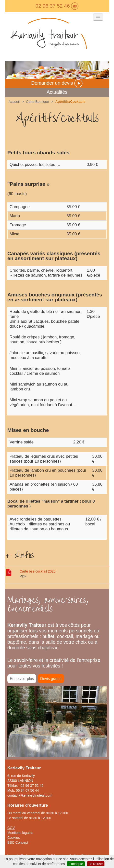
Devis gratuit (51, 679)
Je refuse (96, 864)
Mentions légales (20, 833)
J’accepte (76, 864)
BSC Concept (18, 842)
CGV (11, 828)
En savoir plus (22, 679)
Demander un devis (57, 83)
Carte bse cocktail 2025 (38, 571)
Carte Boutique (37, 102)
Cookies (14, 838)
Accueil (14, 102)
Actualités (57, 92)
